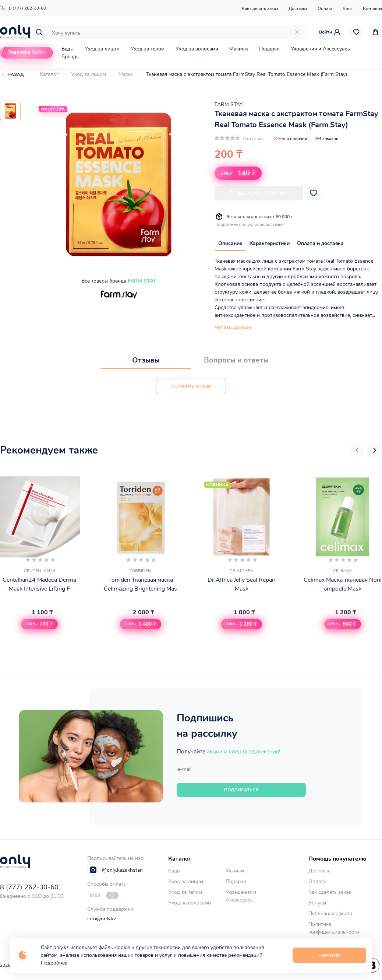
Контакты (372, 8)
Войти (330, 32)
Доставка (298, 8)
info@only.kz (102, 919)
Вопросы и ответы (236, 360)
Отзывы (146, 360)
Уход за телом (148, 49)
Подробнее (54, 963)
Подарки (269, 49)
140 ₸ (238, 173)
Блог (348, 8)
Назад (16, 74)
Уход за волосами (197, 49)
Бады (68, 49)
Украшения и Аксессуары (321, 49)
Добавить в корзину (259, 193)
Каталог (49, 74)
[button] (357, 450)
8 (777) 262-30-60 (23, 8)
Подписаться (241, 790)
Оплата (325, 8)
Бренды (70, 57)
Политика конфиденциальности (334, 928)
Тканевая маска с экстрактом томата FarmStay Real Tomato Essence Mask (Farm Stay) (247, 74)
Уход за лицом (102, 49)
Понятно (329, 955)
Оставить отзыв (191, 386)
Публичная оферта (330, 913)
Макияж (239, 49)
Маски (126, 74)
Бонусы (317, 903)
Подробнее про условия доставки (249, 224)
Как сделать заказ (260, 8)
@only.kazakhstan (115, 870)
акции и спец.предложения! (244, 752)
